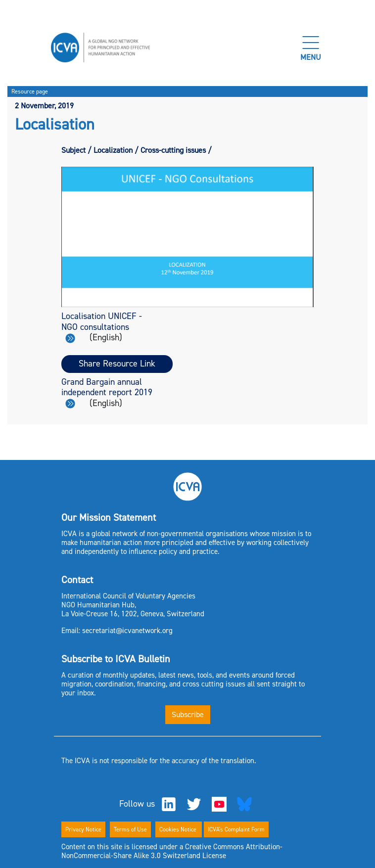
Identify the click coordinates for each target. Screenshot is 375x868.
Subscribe (188, 714)
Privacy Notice (83, 829)
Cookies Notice (179, 829)
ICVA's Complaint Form (236, 829)
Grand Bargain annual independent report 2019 (107, 392)
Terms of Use (130, 829)
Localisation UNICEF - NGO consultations (102, 327)
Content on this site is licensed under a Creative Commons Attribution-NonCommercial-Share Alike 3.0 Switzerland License (172, 851)
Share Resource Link (117, 364)
